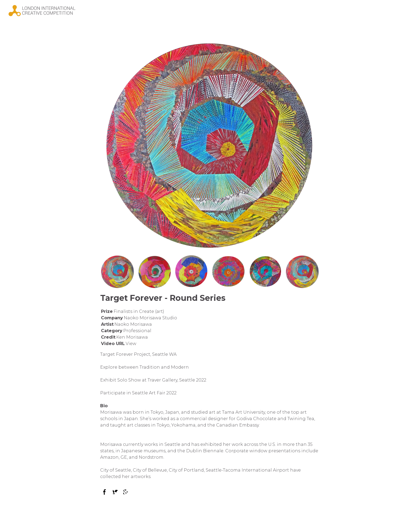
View (131, 344)
